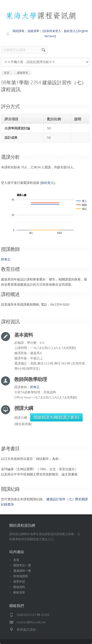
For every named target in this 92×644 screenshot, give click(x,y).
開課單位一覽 (22, 565)
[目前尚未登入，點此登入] (60, 31)
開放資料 (19, 587)
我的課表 (18, 31)
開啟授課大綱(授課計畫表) (56, 417)
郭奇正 (6, 259)
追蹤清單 (33, 31)
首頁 (16, 560)
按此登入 (47, 183)
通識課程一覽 (22, 571)
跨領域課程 (21, 576)
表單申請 (19, 582)
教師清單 (19, 592)
